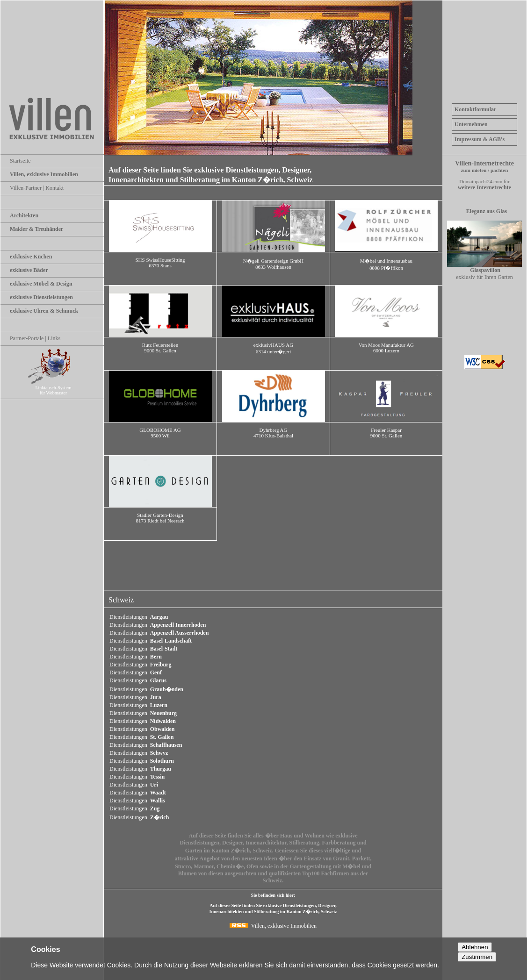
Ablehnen (475, 947)
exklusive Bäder (29, 270)
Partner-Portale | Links (35, 338)
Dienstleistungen (139, 617)
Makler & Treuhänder (36, 229)
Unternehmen (471, 124)
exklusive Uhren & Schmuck (44, 311)
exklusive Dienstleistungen (41, 297)
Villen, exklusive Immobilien (44, 174)
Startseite (20, 161)
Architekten (24, 215)
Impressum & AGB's (480, 139)
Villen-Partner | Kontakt (37, 188)
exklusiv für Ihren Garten (484, 271)
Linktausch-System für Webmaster (57, 388)
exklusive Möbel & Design (41, 284)
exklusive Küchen (31, 257)
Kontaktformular (475, 109)
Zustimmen (477, 957)
